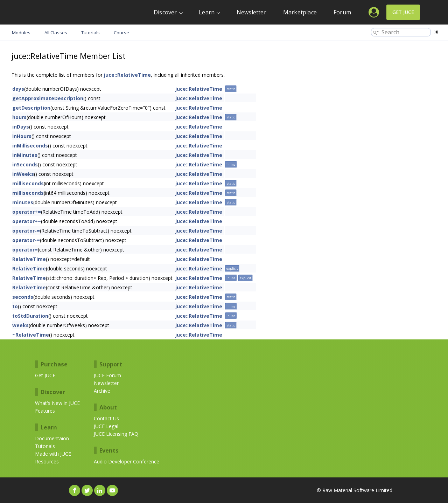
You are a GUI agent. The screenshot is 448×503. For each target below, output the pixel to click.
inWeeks (23, 174)
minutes (23, 202)
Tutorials (45, 446)
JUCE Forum (107, 375)
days (18, 89)
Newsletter (251, 12)
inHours (22, 136)
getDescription (31, 108)
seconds (23, 297)
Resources (47, 461)
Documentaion (52, 438)
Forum (342, 12)
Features (45, 411)
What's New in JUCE (57, 403)
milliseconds (28, 183)
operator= (25, 250)
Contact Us (106, 418)
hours (19, 117)
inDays (21, 127)
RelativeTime (29, 259)
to (15, 306)
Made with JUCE (53, 454)
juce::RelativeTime (127, 75)
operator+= (27, 212)
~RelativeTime (31, 335)
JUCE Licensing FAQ (116, 434)
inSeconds (25, 164)
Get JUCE (403, 12)
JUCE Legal (106, 426)
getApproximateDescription (48, 98)
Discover (165, 12)
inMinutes (25, 155)
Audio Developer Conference (127, 461)
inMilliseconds (30, 146)
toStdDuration (30, 316)
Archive (102, 391)
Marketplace (300, 12)
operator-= (26, 231)
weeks (20, 325)
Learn (207, 12)
